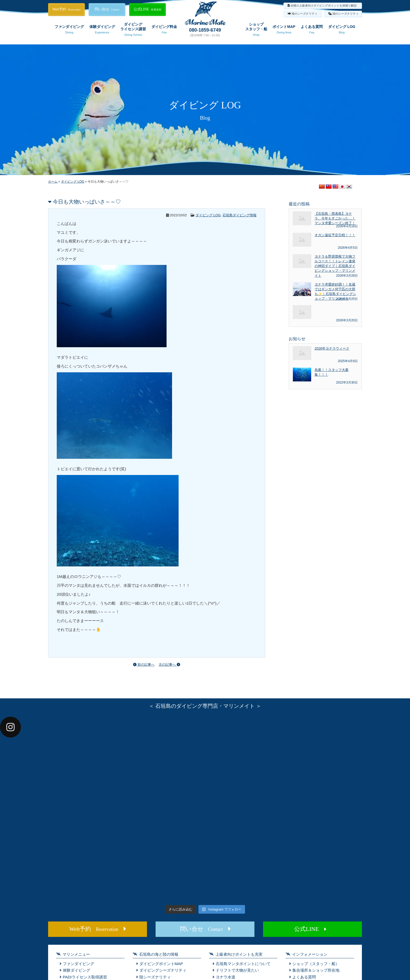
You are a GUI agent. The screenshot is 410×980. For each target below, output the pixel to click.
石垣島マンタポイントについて (243, 964)
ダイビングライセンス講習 (133, 30)
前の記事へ (144, 665)
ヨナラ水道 (226, 977)
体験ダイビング (102, 30)
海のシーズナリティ (304, 14)
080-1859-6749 (205, 30)
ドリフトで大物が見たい (237, 970)
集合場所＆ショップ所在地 (316, 970)
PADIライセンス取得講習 (85, 977)
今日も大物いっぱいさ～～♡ (87, 202)
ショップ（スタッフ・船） (316, 964)
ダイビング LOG (342, 30)
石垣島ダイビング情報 (240, 215)
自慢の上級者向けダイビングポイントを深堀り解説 (324, 5)
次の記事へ (169, 665)
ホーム (53, 182)
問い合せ (107, 9)
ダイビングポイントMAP (161, 964)
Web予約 (66, 9)
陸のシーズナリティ (346, 14)
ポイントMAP (284, 30)
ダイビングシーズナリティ (163, 970)
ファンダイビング (69, 30)
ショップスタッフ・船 (256, 30)
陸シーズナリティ (155, 977)
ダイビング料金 (164, 30)
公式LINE (148, 9)
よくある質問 (312, 30)
